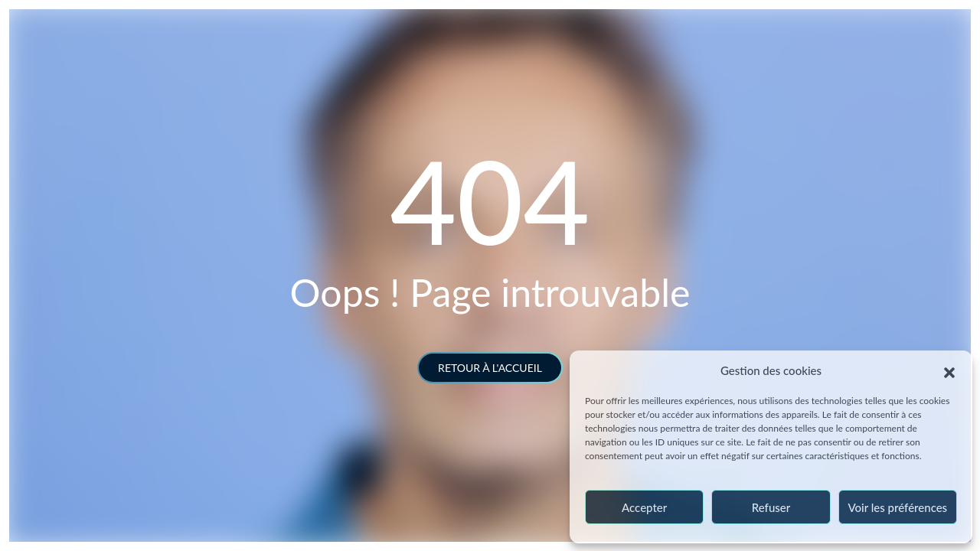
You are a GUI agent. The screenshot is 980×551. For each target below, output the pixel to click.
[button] (949, 370)
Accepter (644, 507)
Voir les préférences (898, 507)
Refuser (771, 507)
